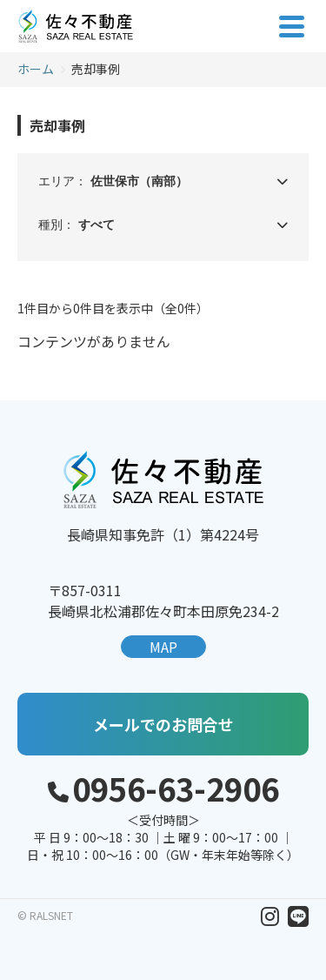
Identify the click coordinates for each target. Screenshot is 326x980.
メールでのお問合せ (163, 724)
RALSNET (51, 915)
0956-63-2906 (176, 788)
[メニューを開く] (291, 26)
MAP (163, 647)
